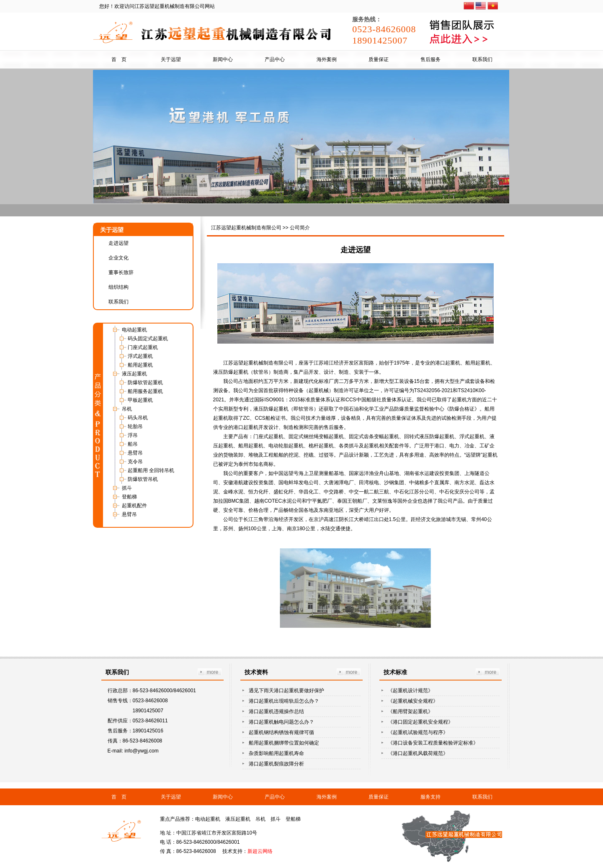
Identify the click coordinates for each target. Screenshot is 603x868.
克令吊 (135, 462)
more (213, 672)
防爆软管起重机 (145, 383)
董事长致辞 (121, 272)
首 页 (119, 59)
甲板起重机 (140, 400)
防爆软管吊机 (143, 479)
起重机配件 (134, 506)
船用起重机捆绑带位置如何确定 (284, 743)
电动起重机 (134, 330)
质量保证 (379, 59)
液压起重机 (134, 374)
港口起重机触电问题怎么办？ (281, 722)
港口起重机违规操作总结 (276, 711)
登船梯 (129, 497)
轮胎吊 (135, 426)
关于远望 (171, 59)
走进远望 (119, 243)
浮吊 (133, 435)
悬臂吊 (135, 453)
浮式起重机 (140, 356)
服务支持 (430, 797)
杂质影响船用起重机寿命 (276, 753)
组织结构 (119, 287)
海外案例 (327, 59)
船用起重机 (140, 365)
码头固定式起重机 (148, 339)
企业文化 (119, 258)
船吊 (133, 444)
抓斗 (127, 488)
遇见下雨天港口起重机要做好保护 (286, 691)
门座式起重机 (143, 347)
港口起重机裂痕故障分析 (276, 764)
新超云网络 (260, 851)
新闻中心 (223, 59)
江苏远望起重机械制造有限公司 (246, 228)
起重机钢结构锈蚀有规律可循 (281, 732)
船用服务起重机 (145, 391)
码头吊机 (138, 418)
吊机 (127, 409)
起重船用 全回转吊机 (151, 470)
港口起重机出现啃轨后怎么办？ (284, 701)
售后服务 (430, 59)
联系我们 (482, 59)
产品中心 (275, 59)
